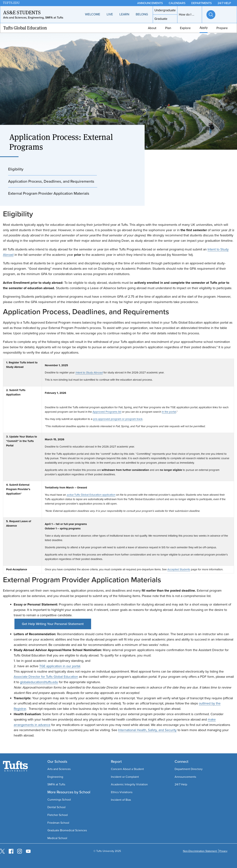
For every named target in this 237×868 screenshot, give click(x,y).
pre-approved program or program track (118, 419)
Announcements (185, 777)
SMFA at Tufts (56, 784)
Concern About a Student (127, 769)
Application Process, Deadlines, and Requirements (51, 181)
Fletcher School (58, 815)
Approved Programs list (107, 412)
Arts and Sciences (59, 769)
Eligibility (16, 169)
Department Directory (189, 769)
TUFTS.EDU (11, 3)
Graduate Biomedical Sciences (67, 830)
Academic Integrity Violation (129, 784)
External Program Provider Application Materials (49, 193)
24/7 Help (181, 784)
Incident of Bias (121, 800)
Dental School (56, 807)
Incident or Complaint (125, 777)
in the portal (169, 412)
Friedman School (58, 823)
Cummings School (59, 800)
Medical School (57, 838)
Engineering (55, 777)
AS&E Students (22, 13)
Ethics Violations (122, 792)
